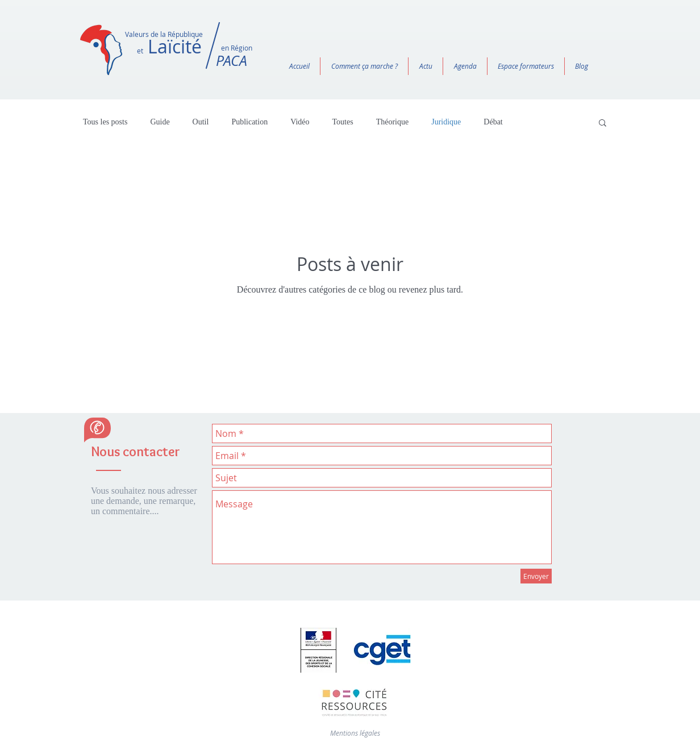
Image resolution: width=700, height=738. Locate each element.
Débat (493, 122)
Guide (160, 122)
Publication (249, 122)
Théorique (393, 122)
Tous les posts (105, 122)
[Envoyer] (536, 576)
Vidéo (300, 122)
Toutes (343, 122)
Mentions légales (355, 733)
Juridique (446, 122)
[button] (603, 124)
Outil (201, 122)
